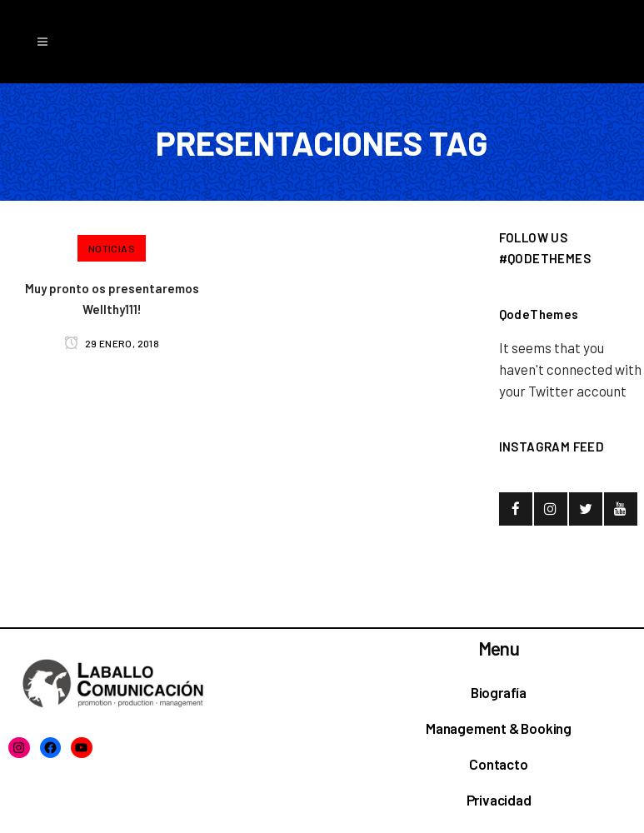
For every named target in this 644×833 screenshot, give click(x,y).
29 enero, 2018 (112, 343)
